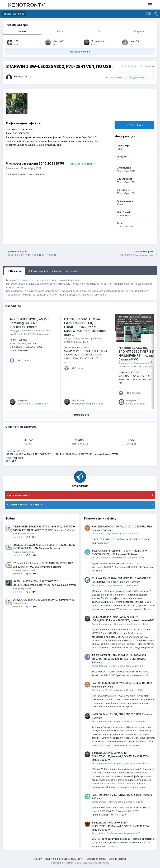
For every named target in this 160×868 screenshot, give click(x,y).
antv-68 (103, 690)
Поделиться (115, 77)
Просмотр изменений (82, 164)
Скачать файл (134, 125)
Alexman (104, 558)
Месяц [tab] (61, 31)
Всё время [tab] (138, 31)
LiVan (17, 41)
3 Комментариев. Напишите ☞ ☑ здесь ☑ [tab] (54, 271)
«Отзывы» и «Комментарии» (24, 505)
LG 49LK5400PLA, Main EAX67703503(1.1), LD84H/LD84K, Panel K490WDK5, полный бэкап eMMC (85, 327)
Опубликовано (122, 534)
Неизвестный (28, 534)
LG (101, 338)
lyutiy (102, 833)
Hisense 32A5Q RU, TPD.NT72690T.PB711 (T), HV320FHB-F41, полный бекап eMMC (138, 354)
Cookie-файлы (117, 859)
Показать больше (80, 52)
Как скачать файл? (18, 495)
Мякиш (103, 666)
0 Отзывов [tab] (15, 271)
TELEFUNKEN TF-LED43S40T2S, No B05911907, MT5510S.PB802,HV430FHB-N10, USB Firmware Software (119, 659)
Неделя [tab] (22, 31)
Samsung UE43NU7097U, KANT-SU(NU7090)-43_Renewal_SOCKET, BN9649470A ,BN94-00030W (120, 756)
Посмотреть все (80, 415)
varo (102, 534)
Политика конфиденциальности (64, 859)
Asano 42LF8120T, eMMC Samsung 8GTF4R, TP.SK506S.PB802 (29, 323)
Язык (38, 859)
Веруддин (15, 331)
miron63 (134, 41)
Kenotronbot (98, 41)
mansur (103, 802)
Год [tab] (99, 31)
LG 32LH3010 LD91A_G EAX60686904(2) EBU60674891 (44, 600)
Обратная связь (96, 859)
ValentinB (58, 41)
